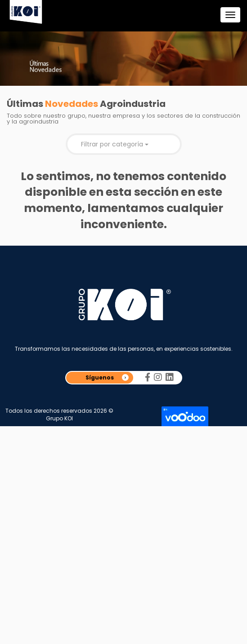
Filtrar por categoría (115, 144)
